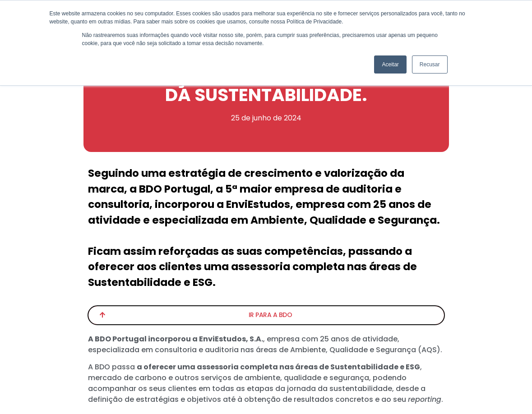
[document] (266, 207)
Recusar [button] (430, 64)
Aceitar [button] (390, 64)
